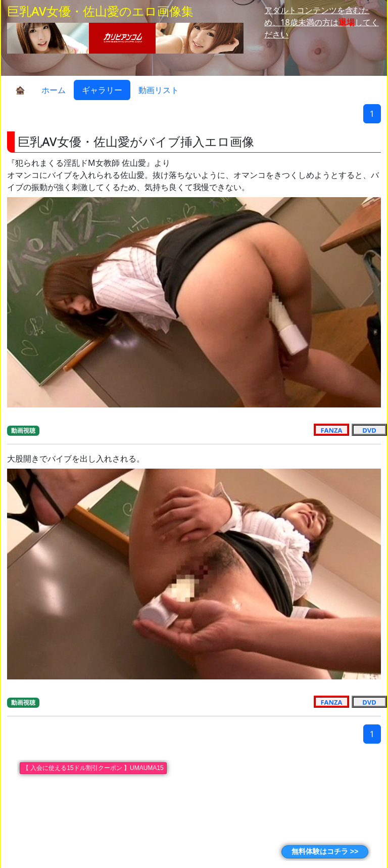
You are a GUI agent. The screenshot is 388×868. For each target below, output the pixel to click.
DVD (369, 430)
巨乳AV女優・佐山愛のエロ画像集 (100, 11)
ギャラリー (102, 90)
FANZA (332, 430)
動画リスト (159, 90)
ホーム (54, 90)
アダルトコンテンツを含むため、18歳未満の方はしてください (321, 22)
